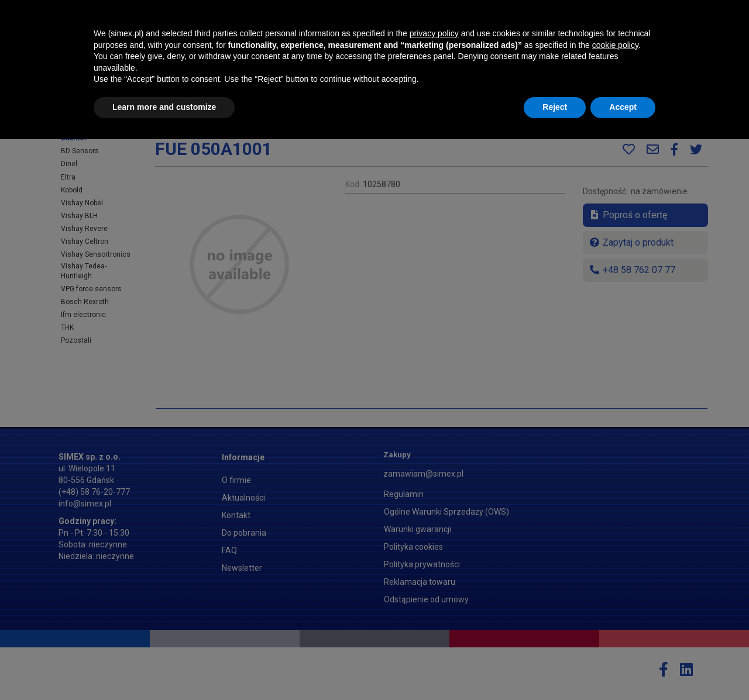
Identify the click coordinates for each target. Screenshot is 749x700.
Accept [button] (623, 668)
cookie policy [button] (615, 606)
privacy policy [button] (434, 594)
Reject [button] (555, 668)
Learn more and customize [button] (164, 668)
